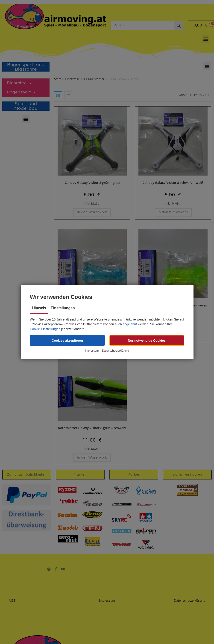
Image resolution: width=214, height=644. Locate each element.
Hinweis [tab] (39, 308)
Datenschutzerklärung (116, 351)
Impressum (92, 351)
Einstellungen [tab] (63, 308)
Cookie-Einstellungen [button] (45, 329)
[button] (67, 340)
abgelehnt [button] (130, 324)
